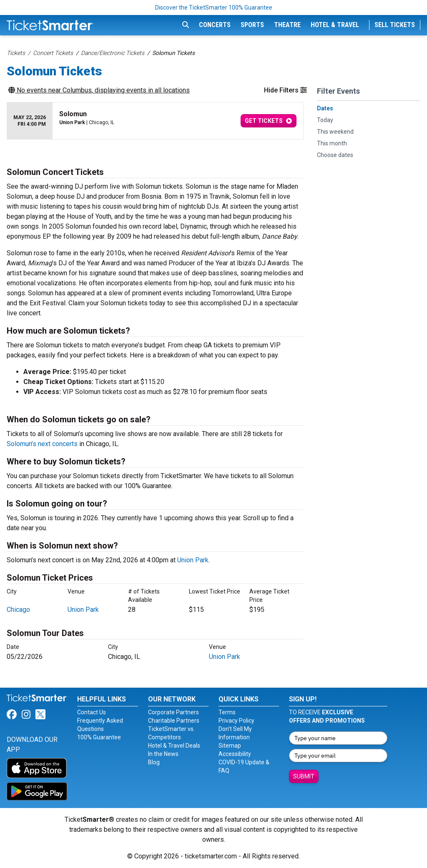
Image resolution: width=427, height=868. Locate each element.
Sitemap (230, 746)
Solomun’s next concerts (42, 444)
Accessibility (235, 754)
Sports (252, 25)
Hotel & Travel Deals (174, 746)
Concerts (215, 25)
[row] (155, 121)
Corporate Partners (173, 712)
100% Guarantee (99, 737)
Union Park (193, 560)
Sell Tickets (395, 25)
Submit (304, 776)
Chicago (18, 610)
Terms (227, 712)
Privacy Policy (236, 721)
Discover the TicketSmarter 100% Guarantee (214, 7)
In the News (163, 754)
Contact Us (92, 712)
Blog (154, 762)
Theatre (287, 25)
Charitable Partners (174, 721)
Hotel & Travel (335, 25)
